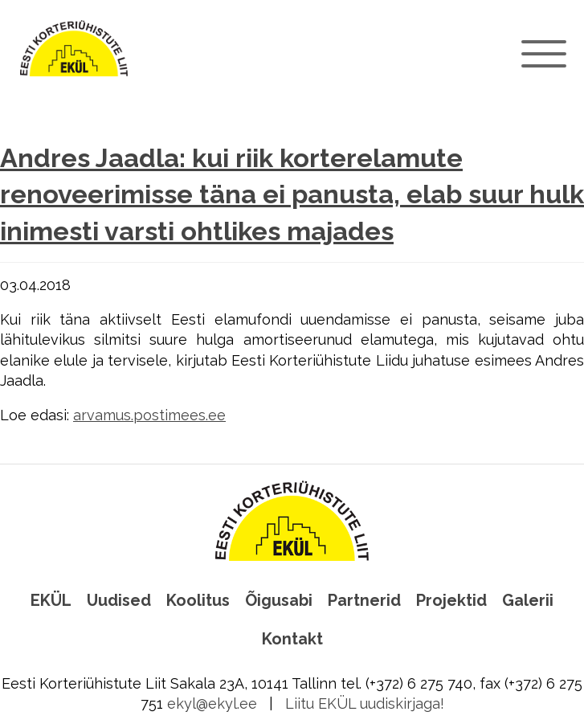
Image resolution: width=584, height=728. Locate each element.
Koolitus (198, 600)
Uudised (119, 600)
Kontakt (292, 639)
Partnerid (364, 600)
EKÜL (51, 600)
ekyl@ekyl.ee (212, 703)
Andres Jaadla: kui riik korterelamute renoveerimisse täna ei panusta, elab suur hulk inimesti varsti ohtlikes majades (292, 195)
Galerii (528, 600)
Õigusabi (279, 600)
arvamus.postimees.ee (149, 415)
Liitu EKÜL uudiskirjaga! (365, 703)
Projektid (451, 600)
